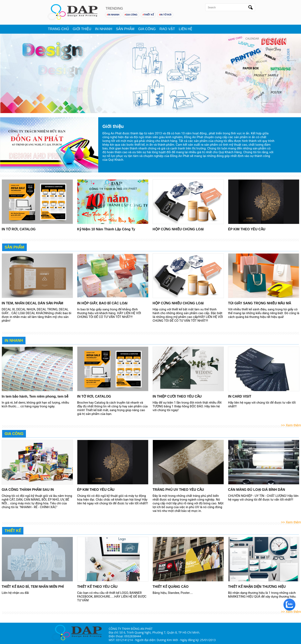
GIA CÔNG (131, 15)
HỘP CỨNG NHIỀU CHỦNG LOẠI (178, 229)
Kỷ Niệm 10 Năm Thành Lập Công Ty (106, 229)
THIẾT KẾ (148, 15)
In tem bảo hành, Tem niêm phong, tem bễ (35, 396)
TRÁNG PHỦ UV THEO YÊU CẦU (178, 490)
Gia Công (147, 29)
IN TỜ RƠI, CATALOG (19, 229)
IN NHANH (113, 15)
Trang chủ (58, 29)
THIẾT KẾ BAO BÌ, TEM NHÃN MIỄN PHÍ (33, 587)
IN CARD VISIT (240, 396)
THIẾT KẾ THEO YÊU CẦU (97, 587)
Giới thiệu (82, 29)
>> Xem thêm (291, 425)
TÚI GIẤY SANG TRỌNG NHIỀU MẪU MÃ (260, 303)
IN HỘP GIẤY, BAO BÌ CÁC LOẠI (102, 303)
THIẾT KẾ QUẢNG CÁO (171, 587)
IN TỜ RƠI (165, 15)
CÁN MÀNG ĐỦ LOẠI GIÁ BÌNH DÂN (257, 490)
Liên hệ (185, 29)
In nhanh (104, 29)
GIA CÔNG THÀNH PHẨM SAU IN (28, 490)
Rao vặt (167, 29)
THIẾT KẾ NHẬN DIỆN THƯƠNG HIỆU (257, 587)
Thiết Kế (13, 531)
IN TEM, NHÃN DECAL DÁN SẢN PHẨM (32, 303)
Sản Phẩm (14, 247)
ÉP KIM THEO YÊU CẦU (247, 229)
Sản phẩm (125, 29)
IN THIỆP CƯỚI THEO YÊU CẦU (177, 396)
